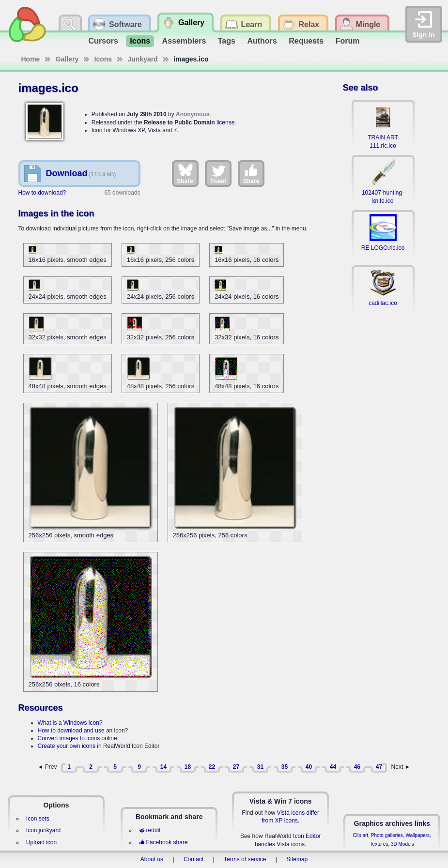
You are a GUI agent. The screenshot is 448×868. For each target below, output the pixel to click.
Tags (227, 41)
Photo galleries (387, 835)
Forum (348, 41)
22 (212, 767)
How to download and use (71, 731)
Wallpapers (417, 835)
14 (163, 767)
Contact (193, 859)
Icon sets (38, 819)
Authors (262, 41)
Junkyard (143, 59)
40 (309, 767)
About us (152, 859)
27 (236, 767)
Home (31, 59)
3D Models (402, 844)
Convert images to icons (69, 738)
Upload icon (41, 842)
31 (260, 767)
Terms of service (245, 859)
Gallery (67, 59)
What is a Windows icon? (70, 723)
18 (188, 767)
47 (379, 767)
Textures (379, 844)
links (422, 823)
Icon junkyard (43, 830)
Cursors (103, 41)
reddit (150, 830)
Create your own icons (67, 746)
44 (333, 767)
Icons (140, 41)
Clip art (360, 835)
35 (285, 767)
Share (185, 173)
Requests (306, 41)
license (225, 122)
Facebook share (163, 842)
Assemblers (184, 41)
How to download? (42, 193)
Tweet (218, 173)
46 (357, 767)
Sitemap (297, 859)
